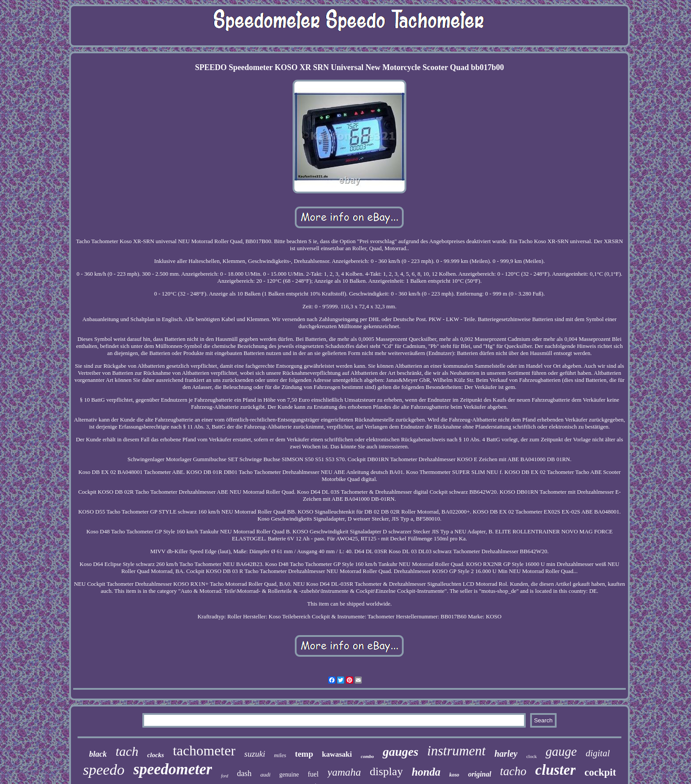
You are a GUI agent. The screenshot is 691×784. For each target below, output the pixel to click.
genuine (289, 775)
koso (454, 775)
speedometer (173, 769)
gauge (561, 751)
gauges (400, 752)
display (386, 771)
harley (506, 754)
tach (127, 751)
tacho (513, 771)
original (479, 774)
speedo (104, 770)
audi (266, 775)
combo (368, 756)
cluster (556, 770)
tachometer (204, 751)
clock (531, 756)
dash (244, 773)
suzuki (255, 754)
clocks (156, 755)
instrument (456, 751)
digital (598, 753)
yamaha (344, 772)
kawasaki (337, 754)
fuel (313, 774)
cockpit (600, 772)
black (98, 754)
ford (224, 776)
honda (426, 772)
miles (280, 755)
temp (304, 754)
